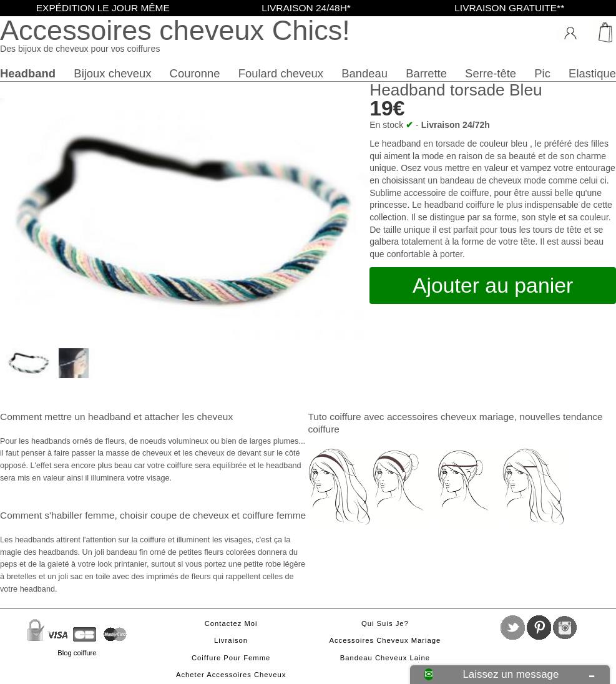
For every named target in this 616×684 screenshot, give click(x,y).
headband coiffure (459, 205)
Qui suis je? (385, 623)
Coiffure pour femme (231, 658)
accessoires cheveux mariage (451, 417)
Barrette (426, 73)
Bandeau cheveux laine (385, 658)
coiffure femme (274, 515)
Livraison (231, 640)
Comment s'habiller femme (57, 515)
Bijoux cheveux (112, 73)
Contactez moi (231, 623)
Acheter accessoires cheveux (231, 675)
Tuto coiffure (335, 417)
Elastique (592, 73)
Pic (542, 73)
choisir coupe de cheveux (174, 515)
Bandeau (364, 73)
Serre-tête (491, 73)
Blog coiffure (77, 653)
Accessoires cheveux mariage (385, 640)
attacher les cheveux (188, 417)
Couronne (195, 73)
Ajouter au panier (493, 285)
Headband (28, 73)
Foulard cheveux (281, 73)
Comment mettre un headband (66, 417)
